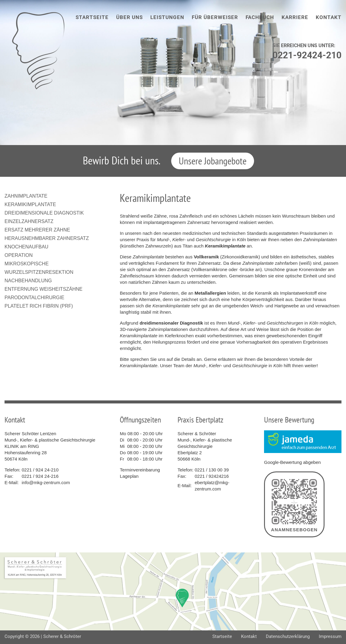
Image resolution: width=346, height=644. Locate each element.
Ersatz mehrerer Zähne (37, 230)
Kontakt (329, 17)
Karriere (295, 17)
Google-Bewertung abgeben (292, 462)
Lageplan (129, 476)
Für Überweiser (215, 17)
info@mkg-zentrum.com (46, 482)
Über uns (129, 17)
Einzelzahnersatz (29, 221)
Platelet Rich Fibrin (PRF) (39, 306)
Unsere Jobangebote (213, 161)
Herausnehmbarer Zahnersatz (47, 238)
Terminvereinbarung (140, 470)
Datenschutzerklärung (288, 636)
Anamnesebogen (294, 505)
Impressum (330, 636)
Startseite (92, 17)
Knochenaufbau (26, 247)
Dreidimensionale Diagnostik (44, 213)
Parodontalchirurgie (34, 298)
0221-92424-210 (307, 55)
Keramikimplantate (30, 204)
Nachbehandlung (28, 281)
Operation (19, 255)
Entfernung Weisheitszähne (44, 289)
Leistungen (167, 17)
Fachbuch (260, 17)
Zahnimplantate (26, 196)
